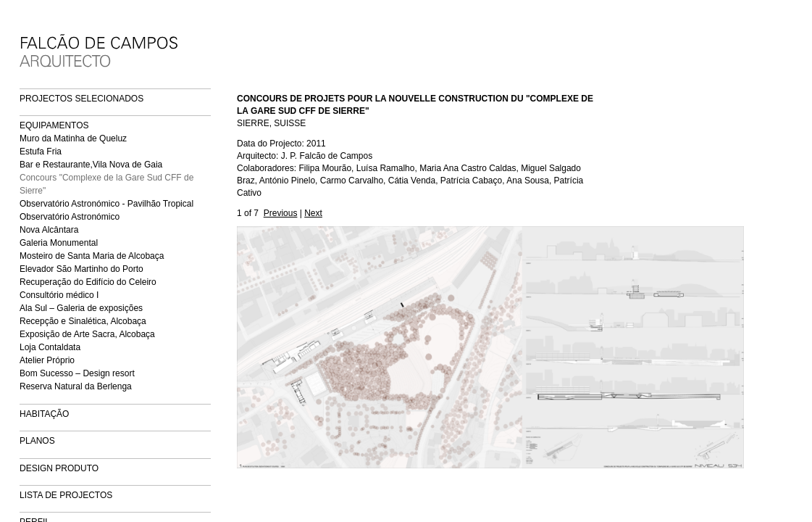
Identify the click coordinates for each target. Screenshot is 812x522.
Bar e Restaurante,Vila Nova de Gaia (91, 165)
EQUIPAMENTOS (54, 125)
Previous (281, 213)
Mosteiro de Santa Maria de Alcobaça (92, 256)
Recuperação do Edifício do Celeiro (88, 282)
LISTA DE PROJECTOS (66, 495)
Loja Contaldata (50, 347)
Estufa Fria (41, 152)
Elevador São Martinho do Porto (81, 269)
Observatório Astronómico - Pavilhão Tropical (106, 204)
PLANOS (37, 441)
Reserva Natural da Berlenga (76, 386)
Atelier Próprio (47, 360)
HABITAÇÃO (44, 414)
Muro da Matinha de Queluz (73, 138)
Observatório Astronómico (70, 217)
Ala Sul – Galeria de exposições (81, 308)
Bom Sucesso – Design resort (77, 373)
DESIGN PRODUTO (59, 468)
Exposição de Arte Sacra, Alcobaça (87, 334)
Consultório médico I (59, 295)
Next (313, 213)
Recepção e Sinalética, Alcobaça (83, 321)
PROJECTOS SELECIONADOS (81, 99)
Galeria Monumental (59, 243)
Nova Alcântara (49, 230)
